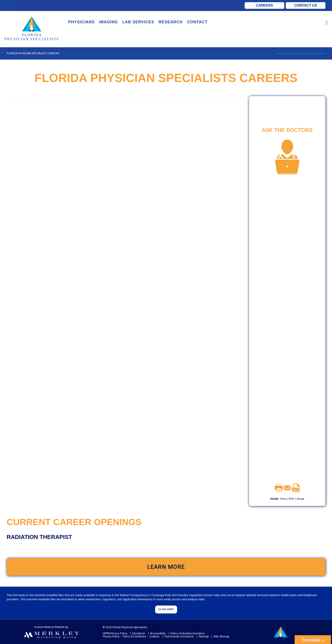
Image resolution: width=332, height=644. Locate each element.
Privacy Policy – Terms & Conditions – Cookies (131, 637)
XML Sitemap (221, 637)
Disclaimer (138, 633)
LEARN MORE (166, 567)
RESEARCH (171, 22)
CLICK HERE (166, 609)
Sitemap (203, 637)
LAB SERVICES (138, 22)
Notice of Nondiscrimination (187, 633)
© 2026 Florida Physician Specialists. (125, 627)
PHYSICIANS (81, 22)
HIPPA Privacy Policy (115, 633)
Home (280, 53)
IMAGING (108, 22)
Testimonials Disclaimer (179, 637)
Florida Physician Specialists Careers (305, 53)
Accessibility (158, 633)
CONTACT (197, 22)
